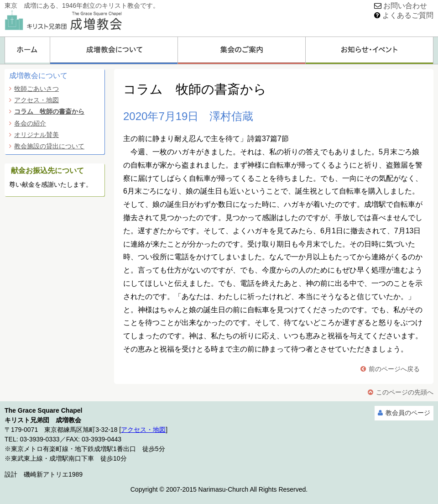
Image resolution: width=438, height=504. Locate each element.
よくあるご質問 (408, 15)
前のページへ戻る (394, 369)
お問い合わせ (405, 6)
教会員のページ (408, 413)
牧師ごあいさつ (36, 89)
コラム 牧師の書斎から (49, 111)
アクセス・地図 (36, 100)
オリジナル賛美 (36, 135)
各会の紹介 (30, 123)
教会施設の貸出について (49, 146)
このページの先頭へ (405, 392)
